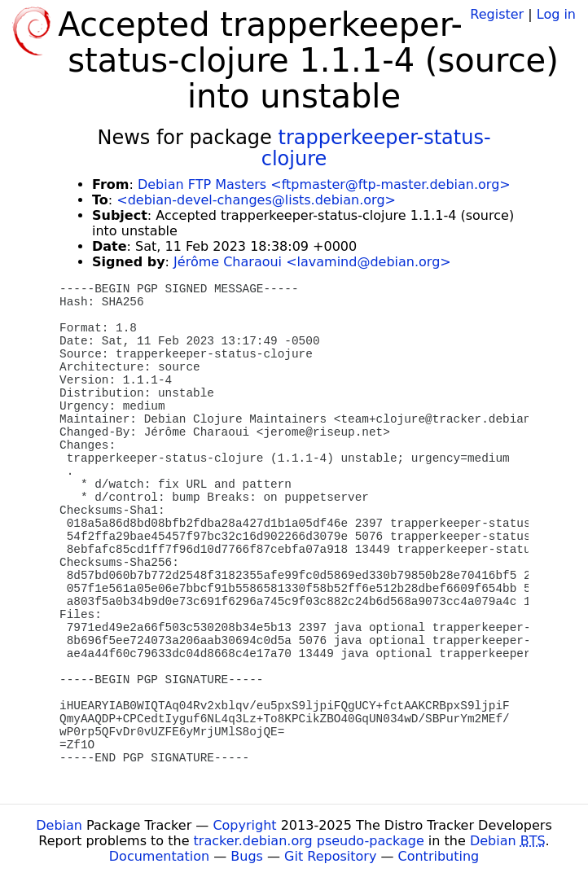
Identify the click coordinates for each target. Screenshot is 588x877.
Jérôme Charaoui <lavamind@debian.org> (312, 262)
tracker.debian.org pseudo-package (309, 841)
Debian (59, 825)
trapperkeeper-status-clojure (376, 148)
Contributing (439, 856)
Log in (556, 14)
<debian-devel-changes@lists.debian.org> (256, 200)
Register (497, 14)
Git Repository (330, 856)
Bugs (247, 856)
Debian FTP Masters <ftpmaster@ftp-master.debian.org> (324, 184)
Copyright (244, 825)
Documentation (159, 856)
